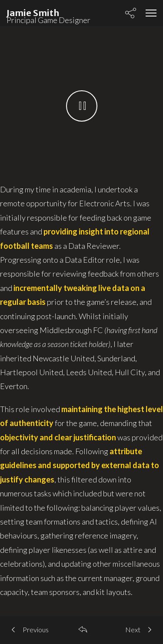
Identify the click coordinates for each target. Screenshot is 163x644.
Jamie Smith (33, 13)
